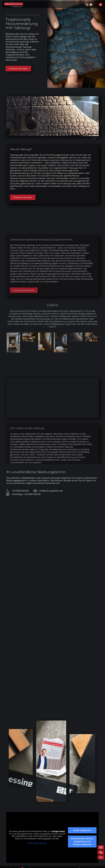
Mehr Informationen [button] (37, 846)
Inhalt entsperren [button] (82, 833)
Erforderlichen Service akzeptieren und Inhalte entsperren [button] (82, 845)
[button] (101, 5)
